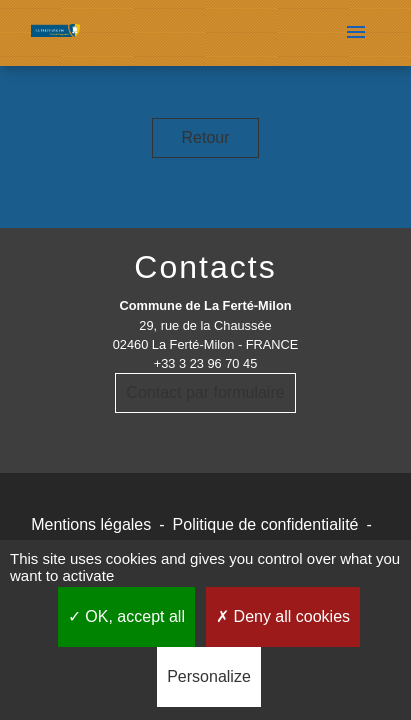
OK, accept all (126, 616)
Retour (205, 137)
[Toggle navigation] (356, 33)
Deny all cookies (283, 616)
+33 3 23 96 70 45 (206, 363)
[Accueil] (55, 33)
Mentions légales (91, 524)
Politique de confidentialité (266, 524)
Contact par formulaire (205, 392)
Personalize (209, 676)
